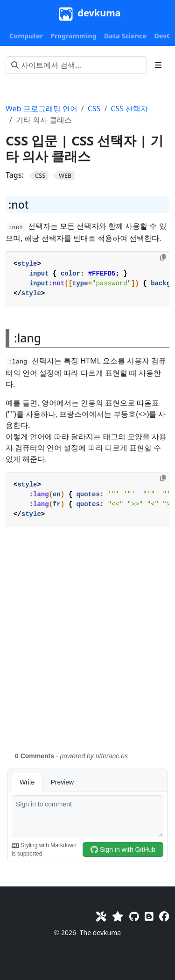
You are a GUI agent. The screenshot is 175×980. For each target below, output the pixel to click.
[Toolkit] (101, 916)
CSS (94, 109)
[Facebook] (164, 916)
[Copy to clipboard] (163, 257)
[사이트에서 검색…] (76, 65)
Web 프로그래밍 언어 (42, 109)
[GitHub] (134, 916)
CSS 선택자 (129, 109)
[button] (26, 36)
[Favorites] (118, 916)
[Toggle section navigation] (158, 65)
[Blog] (149, 916)
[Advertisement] (87, 645)
